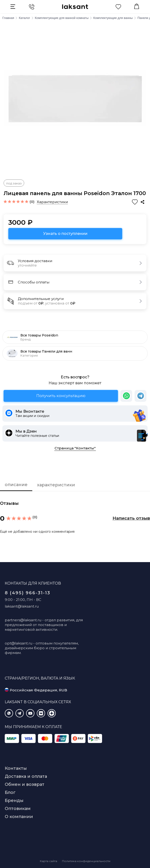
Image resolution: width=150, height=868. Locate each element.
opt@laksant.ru (19, 643)
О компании (19, 817)
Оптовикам (18, 809)
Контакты (16, 768)
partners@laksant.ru (23, 620)
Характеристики (52, 202)
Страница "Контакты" (75, 448)
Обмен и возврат (25, 784)
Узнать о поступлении (65, 234)
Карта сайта (49, 861)
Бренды (14, 801)
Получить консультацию (61, 396)
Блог (10, 792)
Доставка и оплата (26, 776)
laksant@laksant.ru (22, 606)
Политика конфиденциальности (86, 861)
